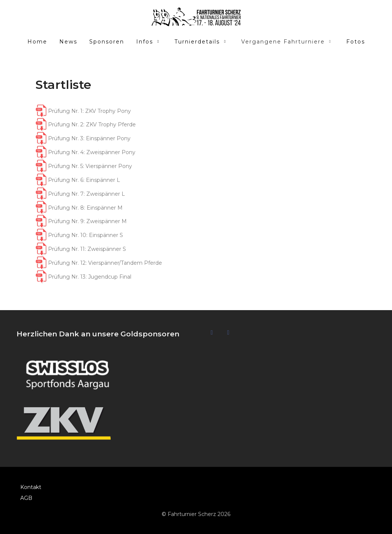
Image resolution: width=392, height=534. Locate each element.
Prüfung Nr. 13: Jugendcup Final (83, 277)
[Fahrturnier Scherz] (196, 17)
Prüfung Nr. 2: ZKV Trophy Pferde (92, 124)
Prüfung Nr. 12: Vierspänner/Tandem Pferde (99, 263)
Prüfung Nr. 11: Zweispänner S (81, 249)
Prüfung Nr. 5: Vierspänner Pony (84, 166)
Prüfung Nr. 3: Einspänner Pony (89, 138)
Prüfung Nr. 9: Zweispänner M (81, 221)
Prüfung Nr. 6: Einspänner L (78, 180)
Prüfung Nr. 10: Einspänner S (79, 235)
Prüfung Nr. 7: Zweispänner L (80, 194)
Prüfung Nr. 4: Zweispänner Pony (92, 152)
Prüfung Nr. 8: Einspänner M (79, 208)
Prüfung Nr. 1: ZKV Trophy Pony (89, 111)
